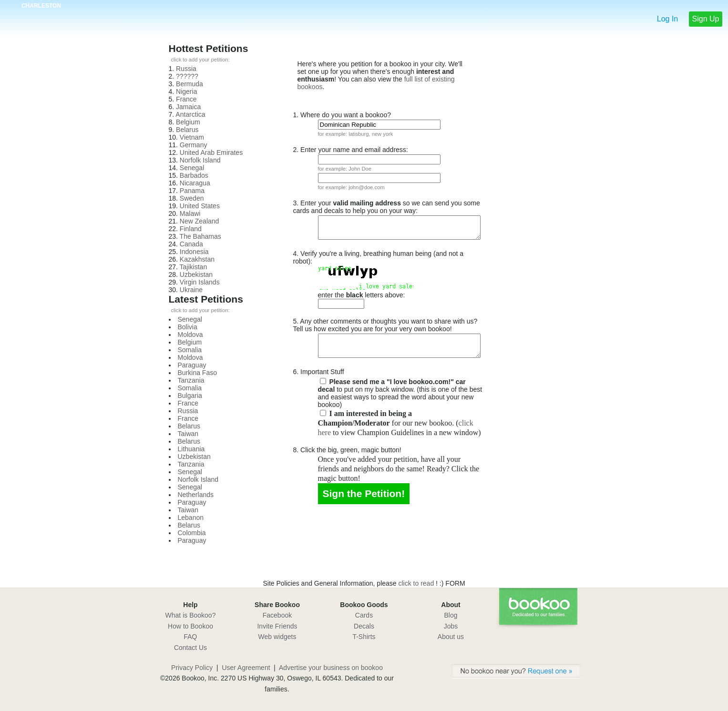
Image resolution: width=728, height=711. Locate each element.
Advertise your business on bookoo (331, 668)
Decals (364, 626)
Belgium (188, 122)
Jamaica (188, 107)
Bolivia (188, 327)
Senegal (192, 168)
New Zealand (200, 221)
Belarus (187, 130)
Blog (451, 615)
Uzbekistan (196, 274)
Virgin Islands (200, 282)
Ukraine (191, 290)
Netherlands (196, 495)
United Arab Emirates (211, 152)
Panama (192, 191)
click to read (417, 583)
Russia (186, 69)
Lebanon (191, 518)
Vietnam (192, 137)
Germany (194, 145)
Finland (191, 229)
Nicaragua (195, 183)
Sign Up (706, 19)
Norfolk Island (200, 160)
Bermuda (190, 84)
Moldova (190, 335)
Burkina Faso (197, 373)
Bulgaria (190, 396)
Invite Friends (277, 626)
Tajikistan (194, 267)
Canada (191, 244)
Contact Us (190, 648)
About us (451, 637)
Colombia (192, 533)
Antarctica (190, 114)
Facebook (277, 615)
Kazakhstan (197, 259)
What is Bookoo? (191, 615)
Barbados (194, 175)
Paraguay (192, 365)
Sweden (192, 198)
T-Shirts (364, 637)
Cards (364, 615)
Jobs (451, 626)
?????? (187, 76)
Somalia (190, 350)
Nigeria (186, 91)
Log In (667, 19)
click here (372, 424)
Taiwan (188, 434)
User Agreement (246, 668)
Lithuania (191, 449)
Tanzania (191, 380)
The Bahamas (200, 236)
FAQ (190, 637)
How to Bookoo (190, 626)
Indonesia (194, 252)
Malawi (190, 213)
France (186, 99)
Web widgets (277, 637)
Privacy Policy (192, 668)
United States (200, 206)
